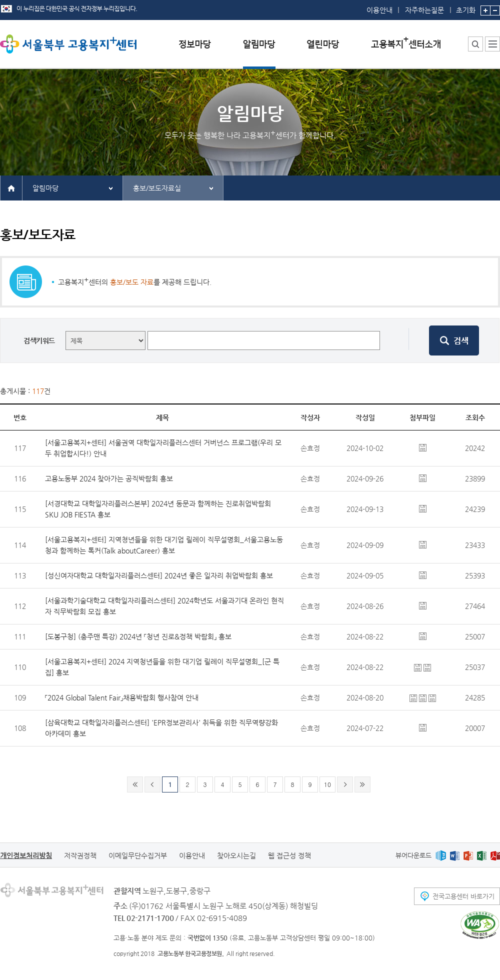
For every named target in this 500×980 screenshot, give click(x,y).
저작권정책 (80, 855)
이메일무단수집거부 (138, 855)
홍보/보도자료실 (157, 188)
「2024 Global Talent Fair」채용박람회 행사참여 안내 (122, 697)
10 (327, 784)
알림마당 (45, 188)
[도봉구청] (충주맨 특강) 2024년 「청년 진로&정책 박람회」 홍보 (138, 636)
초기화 (466, 7)
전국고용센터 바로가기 (463, 896)
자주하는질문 (424, 10)
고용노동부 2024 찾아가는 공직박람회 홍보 (109, 478)
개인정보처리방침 (26, 855)
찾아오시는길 (236, 855)
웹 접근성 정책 (289, 855)
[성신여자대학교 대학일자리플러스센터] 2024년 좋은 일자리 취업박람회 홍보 (159, 575)
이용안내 (379, 10)
